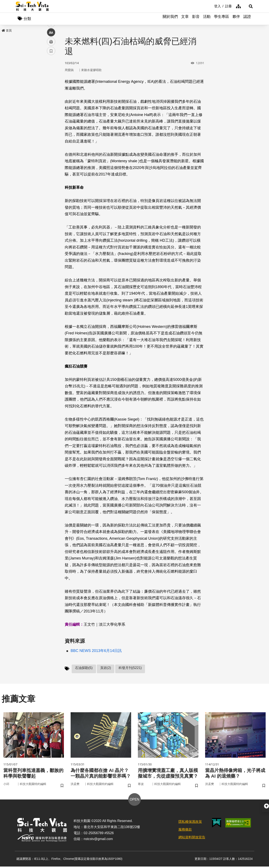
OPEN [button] (134, 801)
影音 (196, 19)
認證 (247, 19)
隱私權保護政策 (190, 823)
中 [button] (51, 108)
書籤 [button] (51, 127)
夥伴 (236, 19)
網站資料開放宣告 (192, 839)
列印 (51, 117)
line (50, 99)
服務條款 (185, 831)
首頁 (7, 31)
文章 (185, 19)
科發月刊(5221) (130, 668)
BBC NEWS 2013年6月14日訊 (96, 651)
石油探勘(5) (84, 668)
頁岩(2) (106, 668)
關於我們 (170, 19)
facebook (51, 80)
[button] (248, 6)
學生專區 (222, 19)
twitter (51, 90)
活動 (207, 19)
